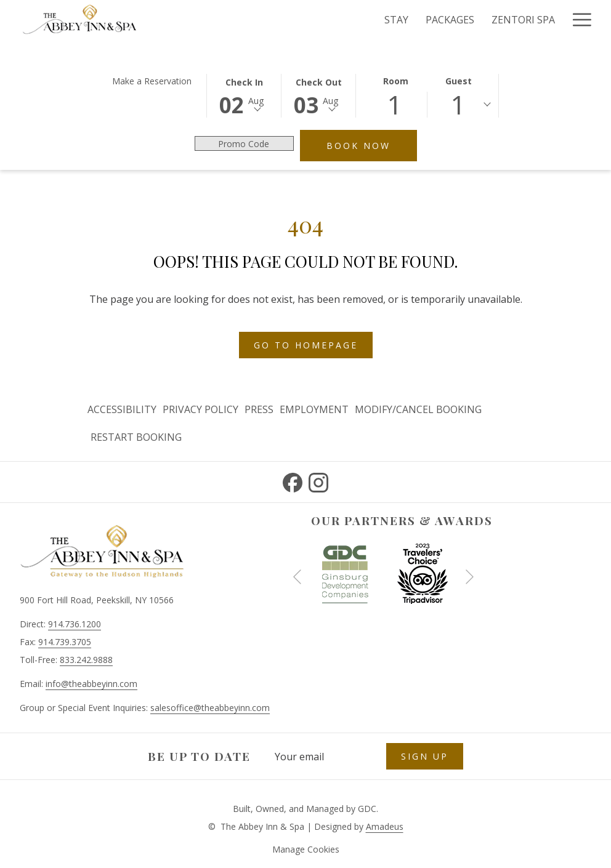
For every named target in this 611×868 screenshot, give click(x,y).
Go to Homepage (306, 345)
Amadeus (385, 826)
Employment (314, 409)
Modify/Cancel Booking (418, 409)
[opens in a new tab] (345, 573)
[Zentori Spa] (390, 20)
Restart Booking (136, 437)
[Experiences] (511, 20)
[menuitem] (123, 410)
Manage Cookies (306, 849)
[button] (244, 95)
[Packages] (316, 20)
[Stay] (263, 20)
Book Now (372, 145)
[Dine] (451, 20)
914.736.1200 (75, 624)
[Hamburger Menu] (577, 20)
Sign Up (425, 756)
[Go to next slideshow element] (470, 577)
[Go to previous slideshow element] (297, 577)
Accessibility (122, 409)
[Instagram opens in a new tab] (318, 480)
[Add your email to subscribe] (324, 756)
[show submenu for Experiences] (557, 20)
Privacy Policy (200, 409)
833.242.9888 (86, 660)
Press (259, 409)
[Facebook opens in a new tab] (293, 480)
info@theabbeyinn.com (91, 684)
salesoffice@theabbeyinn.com (210, 708)
